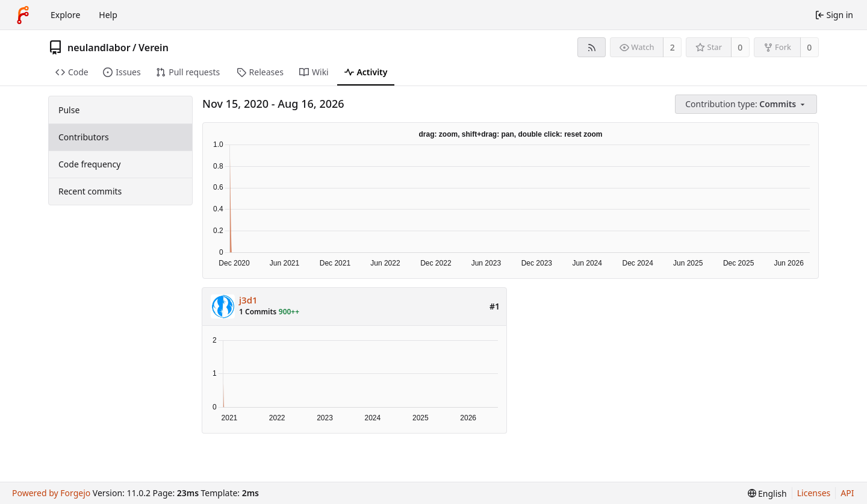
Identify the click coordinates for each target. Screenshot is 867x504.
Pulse (69, 110)
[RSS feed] (592, 47)
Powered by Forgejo (51, 493)
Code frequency (89, 164)
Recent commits (90, 191)
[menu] (747, 104)
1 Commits (258, 312)
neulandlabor (99, 48)
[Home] (23, 15)
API (847, 493)
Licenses (814, 493)
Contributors (84, 137)
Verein (154, 48)
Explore (65, 15)
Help (108, 15)
